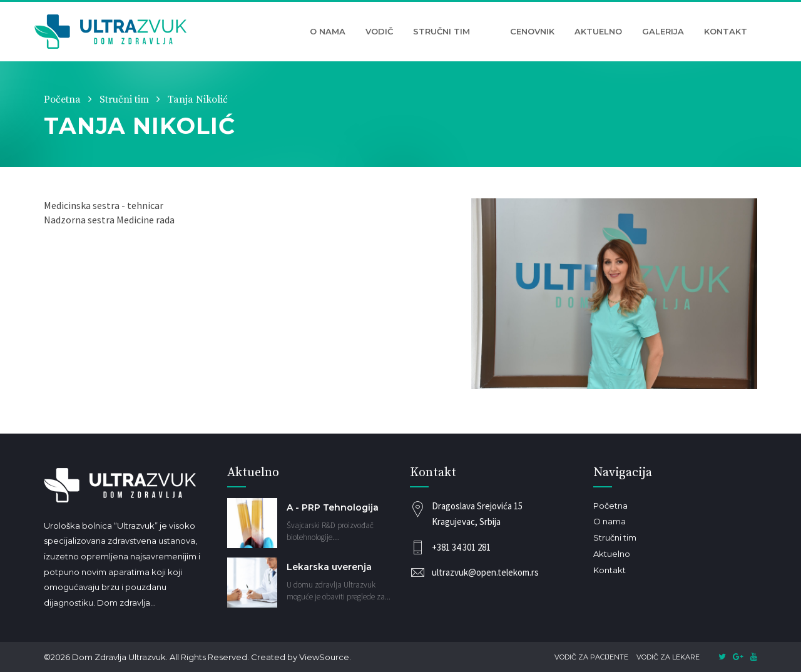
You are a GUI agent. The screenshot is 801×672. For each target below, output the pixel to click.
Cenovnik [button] (532, 31)
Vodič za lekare (668, 657)
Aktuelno (598, 31)
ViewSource (324, 657)
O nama (328, 31)
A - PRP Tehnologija (333, 507)
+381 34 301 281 (461, 547)
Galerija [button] (663, 31)
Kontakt (726, 31)
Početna (62, 99)
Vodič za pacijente (591, 657)
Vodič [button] (379, 31)
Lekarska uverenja (329, 567)
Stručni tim (441, 31)
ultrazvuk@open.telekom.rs (485, 572)
